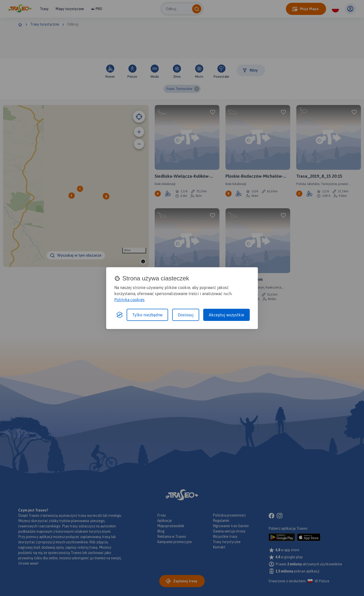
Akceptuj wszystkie (226, 315)
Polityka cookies (129, 300)
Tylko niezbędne (147, 315)
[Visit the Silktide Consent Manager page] (120, 315)
